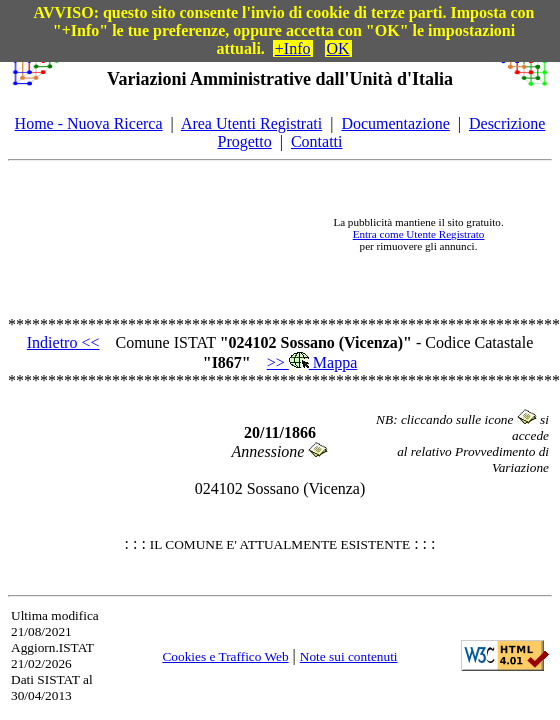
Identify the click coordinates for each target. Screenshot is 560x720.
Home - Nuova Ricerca (89, 123)
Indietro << (63, 342)
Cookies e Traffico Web (225, 656)
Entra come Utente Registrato (419, 234)
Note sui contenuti (349, 656)
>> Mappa (312, 362)
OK (338, 48)
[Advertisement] (188, 234)
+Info (293, 48)
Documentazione (395, 123)
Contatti (317, 141)
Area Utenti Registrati (251, 123)
